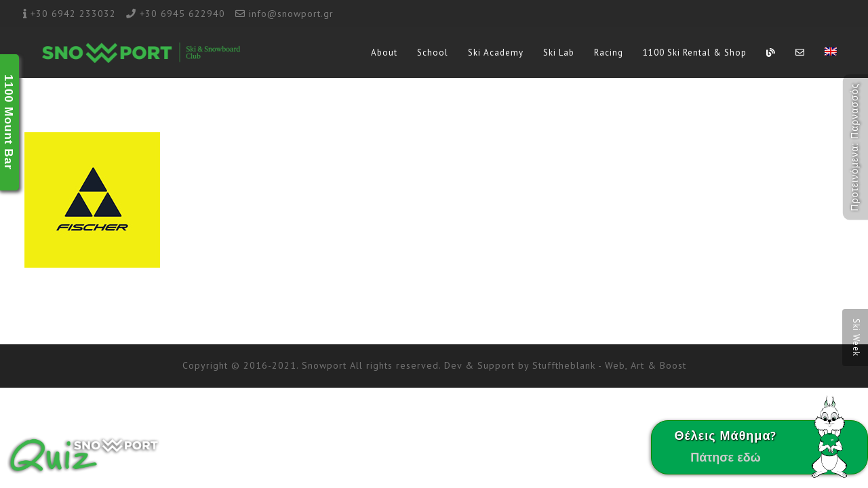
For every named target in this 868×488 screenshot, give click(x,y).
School (433, 53)
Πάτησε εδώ (726, 457)
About (384, 53)
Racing (609, 53)
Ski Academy (496, 53)
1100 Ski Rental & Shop (695, 53)
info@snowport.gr (291, 14)
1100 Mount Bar (8, 122)
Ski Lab (559, 53)
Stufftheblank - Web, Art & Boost (609, 365)
